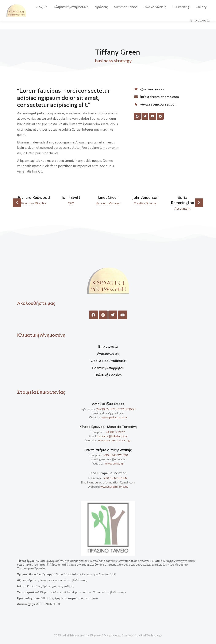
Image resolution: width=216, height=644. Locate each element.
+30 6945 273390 (116, 455)
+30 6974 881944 (116, 478)
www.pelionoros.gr (114, 417)
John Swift (71, 197)
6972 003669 (126, 409)
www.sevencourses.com (159, 104)
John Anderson (145, 197)
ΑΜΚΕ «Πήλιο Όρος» (108, 404)
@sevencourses (152, 89)
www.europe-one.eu (114, 487)
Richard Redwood (34, 197)
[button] (17, 203)
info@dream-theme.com (160, 97)
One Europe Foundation (108, 473)
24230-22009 (106, 409)
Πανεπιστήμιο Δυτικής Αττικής (108, 450)
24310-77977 (116, 432)
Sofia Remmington (182, 200)
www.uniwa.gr (114, 463)
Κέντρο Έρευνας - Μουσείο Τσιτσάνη (108, 426)
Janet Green (108, 197)
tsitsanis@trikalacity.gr (112, 436)
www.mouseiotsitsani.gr (114, 440)
